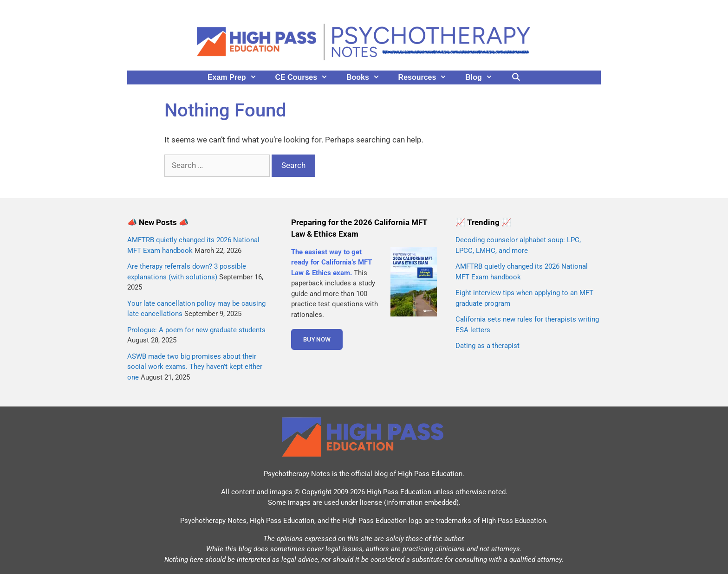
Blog (483, 77)
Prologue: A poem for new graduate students (196, 330)
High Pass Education (430, 474)
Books (368, 77)
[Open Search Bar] (516, 77)
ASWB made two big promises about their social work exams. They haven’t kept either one (195, 367)
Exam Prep (237, 77)
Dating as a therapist (487, 346)
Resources (427, 77)
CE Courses (306, 77)
